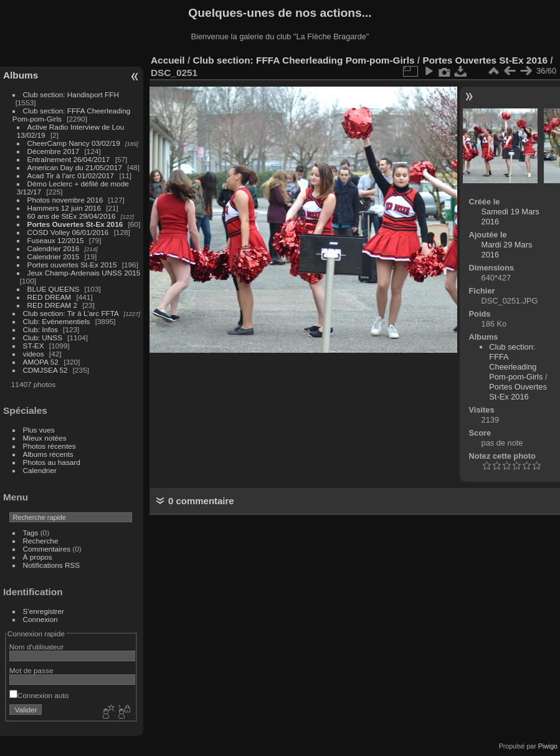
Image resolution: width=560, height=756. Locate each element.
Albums (21, 75)
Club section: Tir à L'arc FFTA (71, 313)
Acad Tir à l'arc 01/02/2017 (71, 175)
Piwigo (548, 746)
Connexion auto (39, 695)
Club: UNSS (43, 337)
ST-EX (34, 346)
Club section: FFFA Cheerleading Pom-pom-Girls (303, 60)
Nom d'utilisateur (36, 647)
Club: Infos (40, 329)
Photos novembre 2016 (65, 200)
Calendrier (40, 470)
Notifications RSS (52, 565)
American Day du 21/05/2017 (75, 167)
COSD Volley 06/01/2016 (68, 232)
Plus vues (39, 430)
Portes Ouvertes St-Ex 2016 (75, 224)
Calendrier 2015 (54, 256)
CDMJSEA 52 (45, 370)
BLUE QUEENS (54, 289)
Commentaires (47, 549)
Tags (31, 533)
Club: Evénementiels (57, 321)
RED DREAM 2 (52, 305)
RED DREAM (50, 297)
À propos (38, 557)
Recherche (41, 541)
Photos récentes (50, 446)
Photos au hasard (52, 462)
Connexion (40, 619)
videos (34, 354)
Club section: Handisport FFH (71, 94)
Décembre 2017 (54, 151)
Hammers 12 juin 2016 (64, 208)
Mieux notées (45, 438)
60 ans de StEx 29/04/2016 (72, 216)
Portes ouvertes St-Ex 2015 (72, 265)
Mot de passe (31, 670)
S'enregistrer (44, 611)
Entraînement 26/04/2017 (69, 159)
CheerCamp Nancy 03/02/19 (74, 143)
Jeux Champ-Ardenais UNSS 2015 (84, 273)
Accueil (168, 60)
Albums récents (48, 454)
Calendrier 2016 (54, 248)
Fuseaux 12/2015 (56, 240)
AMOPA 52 (41, 362)
